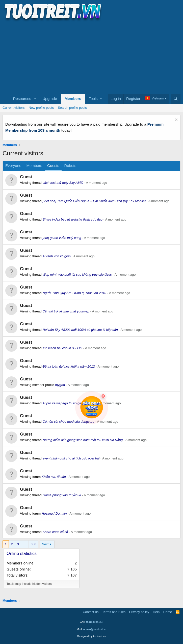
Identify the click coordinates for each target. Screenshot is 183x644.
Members (73, 99)
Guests (53, 166)
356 (34, 544)
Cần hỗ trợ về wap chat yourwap (66, 311)
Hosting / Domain (54, 513)
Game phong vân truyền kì (62, 495)
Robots (70, 166)
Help (156, 612)
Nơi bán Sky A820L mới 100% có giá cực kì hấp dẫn (80, 330)
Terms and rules (114, 612)
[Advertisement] (92, 57)
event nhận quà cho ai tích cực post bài (71, 458)
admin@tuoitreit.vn (95, 629)
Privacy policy (139, 612)
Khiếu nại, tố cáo (54, 477)
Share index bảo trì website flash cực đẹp (72, 219)
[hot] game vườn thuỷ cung (62, 238)
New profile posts (41, 108)
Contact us (91, 612)
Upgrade (50, 99)
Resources (22, 99)
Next (45, 544)
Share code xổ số (55, 532)
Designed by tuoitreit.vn (92, 636)
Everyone (13, 166)
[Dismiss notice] (176, 120)
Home (168, 612)
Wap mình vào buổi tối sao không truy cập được (77, 275)
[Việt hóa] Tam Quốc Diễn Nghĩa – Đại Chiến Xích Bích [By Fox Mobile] (94, 201)
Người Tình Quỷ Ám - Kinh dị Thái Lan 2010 (74, 293)
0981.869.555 (95, 622)
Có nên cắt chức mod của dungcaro (68, 422)
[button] (35, 99)
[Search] (176, 99)
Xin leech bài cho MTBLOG (62, 348)
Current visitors (14, 108)
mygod (60, 385)
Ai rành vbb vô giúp (56, 256)
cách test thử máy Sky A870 (63, 183)
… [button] (25, 544)
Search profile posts (72, 108)
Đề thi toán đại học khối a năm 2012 (69, 366)
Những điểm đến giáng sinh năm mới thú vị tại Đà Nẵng (83, 440)
